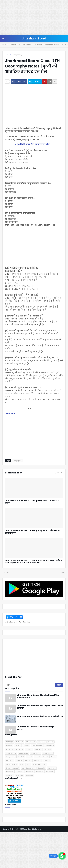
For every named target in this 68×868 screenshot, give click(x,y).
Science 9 (29, 775)
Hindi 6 (29, 757)
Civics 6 (50, 742)
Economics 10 (37, 746)
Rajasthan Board (52, 45)
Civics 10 (41, 742)
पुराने (63, 573)
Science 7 (10, 775)
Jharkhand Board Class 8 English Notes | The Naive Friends (38, 696)
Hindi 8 (45, 757)
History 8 (37, 761)
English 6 (20, 749)
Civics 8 (18, 746)
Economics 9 (49, 746)
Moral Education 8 (28, 768)
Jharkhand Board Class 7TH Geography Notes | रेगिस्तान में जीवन (32, 502)
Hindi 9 (53, 757)
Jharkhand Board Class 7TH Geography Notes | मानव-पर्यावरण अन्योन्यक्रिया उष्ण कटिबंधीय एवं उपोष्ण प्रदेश (34, 562)
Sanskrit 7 (20, 772)
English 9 (48, 749)
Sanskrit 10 (52, 768)
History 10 (10, 761)
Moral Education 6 (40, 764)
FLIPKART (11, 413)
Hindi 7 (37, 757)
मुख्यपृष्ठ (8, 55)
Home (5, 45)
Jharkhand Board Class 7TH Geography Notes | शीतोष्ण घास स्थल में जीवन (32, 532)
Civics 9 (26, 746)
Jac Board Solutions (33, 829)
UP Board (27, 45)
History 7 (28, 761)
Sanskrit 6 (10, 772)
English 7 (29, 749)
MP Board (38, 45)
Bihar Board (15, 45)
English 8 (38, 749)
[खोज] (30, 685)
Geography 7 (18, 55)
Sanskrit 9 (40, 772)
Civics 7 (9, 746)
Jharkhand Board (34, 39)
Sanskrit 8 (30, 772)
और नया (7, 573)
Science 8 (19, 775)
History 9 (47, 761)
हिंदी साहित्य (10, 742)
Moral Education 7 (13, 768)
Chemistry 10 (31, 742)
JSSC (28, 764)
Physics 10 (41, 768)
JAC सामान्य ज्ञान (12, 764)
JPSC (22, 764)
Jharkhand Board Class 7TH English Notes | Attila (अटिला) (40, 707)
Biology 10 (20, 742)
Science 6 (50, 772)
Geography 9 (11, 757)
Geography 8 (48, 753)
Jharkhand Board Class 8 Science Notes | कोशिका (40, 716)
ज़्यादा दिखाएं (59, 473)
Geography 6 (24, 753)
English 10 (10, 749)
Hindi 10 (21, 757)
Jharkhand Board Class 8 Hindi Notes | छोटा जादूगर (37, 728)
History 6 (19, 761)
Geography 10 (11, 753)
